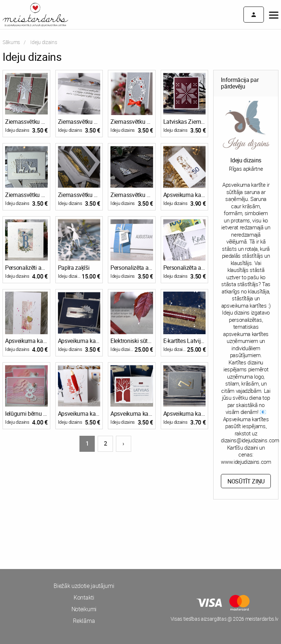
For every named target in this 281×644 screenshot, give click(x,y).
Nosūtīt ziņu (246, 481)
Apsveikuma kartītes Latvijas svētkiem (79, 341)
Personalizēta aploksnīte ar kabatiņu (132, 268)
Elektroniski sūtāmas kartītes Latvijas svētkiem (132, 341)
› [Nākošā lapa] (123, 443)
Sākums (11, 42)
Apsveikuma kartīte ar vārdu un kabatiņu (79, 414)
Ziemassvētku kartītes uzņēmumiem (79, 122)
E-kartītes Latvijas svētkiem (185, 341)
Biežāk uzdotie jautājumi (84, 586)
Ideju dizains (17, 130)
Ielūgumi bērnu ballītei (26, 414)
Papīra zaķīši (74, 268)
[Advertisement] (70, 533)
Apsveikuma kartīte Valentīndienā (26, 341)
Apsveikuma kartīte (185, 195)
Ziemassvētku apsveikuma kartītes (26, 122)
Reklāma (84, 621)
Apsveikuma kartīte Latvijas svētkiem (132, 414)
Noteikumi (84, 609)
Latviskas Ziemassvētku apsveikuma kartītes (185, 122)
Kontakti (84, 597)
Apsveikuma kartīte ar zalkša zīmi (185, 414)
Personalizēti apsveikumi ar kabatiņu (26, 268)
